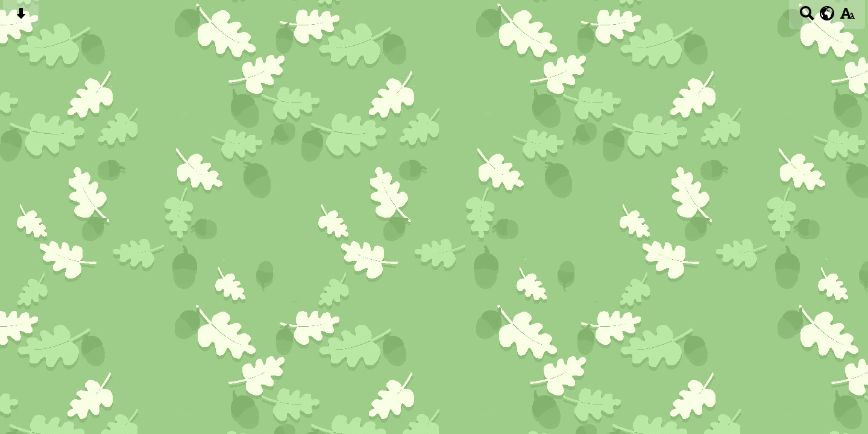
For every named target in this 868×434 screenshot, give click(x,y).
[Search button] (807, 17)
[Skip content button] (21, 17)
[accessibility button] (847, 17)
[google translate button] (827, 13)
